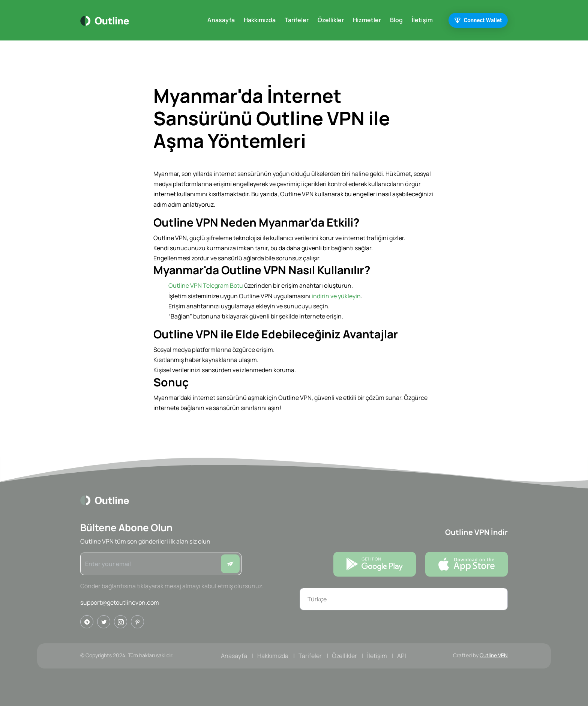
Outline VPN (494, 655)
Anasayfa (221, 20)
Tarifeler (297, 20)
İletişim (422, 20)
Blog (396, 20)
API (402, 656)
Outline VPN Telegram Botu (206, 285)
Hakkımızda (260, 20)
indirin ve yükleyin (336, 296)
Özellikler (331, 20)
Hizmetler (367, 20)
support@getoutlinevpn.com (120, 602)
